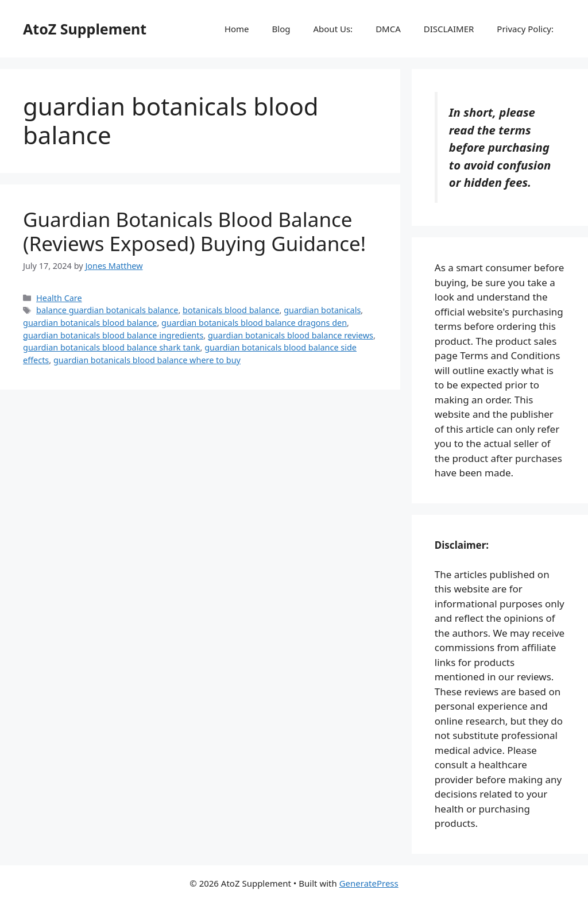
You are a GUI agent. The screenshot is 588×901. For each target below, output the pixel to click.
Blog (281, 29)
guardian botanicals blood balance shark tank (112, 347)
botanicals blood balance (231, 310)
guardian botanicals (322, 310)
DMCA (388, 29)
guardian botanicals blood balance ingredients (113, 335)
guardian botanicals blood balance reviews (291, 335)
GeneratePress (369, 883)
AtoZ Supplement (85, 29)
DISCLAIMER (449, 29)
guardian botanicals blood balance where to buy (147, 360)
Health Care (59, 298)
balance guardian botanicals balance (107, 310)
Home (237, 29)
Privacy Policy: (525, 29)
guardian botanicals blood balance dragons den (254, 323)
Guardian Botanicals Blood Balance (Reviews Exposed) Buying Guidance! (194, 231)
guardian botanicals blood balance (90, 323)
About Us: (333, 29)
